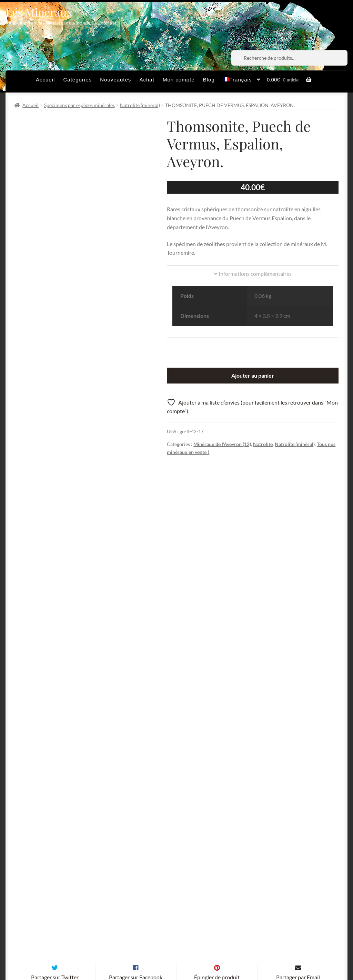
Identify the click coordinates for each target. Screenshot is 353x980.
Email (143, 874)
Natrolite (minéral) (140, 105)
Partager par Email (298, 794)
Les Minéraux (39, 12)
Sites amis (232, 937)
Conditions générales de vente (171, 937)
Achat (147, 80)
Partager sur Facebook (136, 794)
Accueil (45, 80)
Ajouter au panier (253, 375)
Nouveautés (115, 80)
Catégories (78, 80)
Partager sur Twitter (55, 794)
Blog (209, 80)
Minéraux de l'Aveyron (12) (222, 444)
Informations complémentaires (253, 274)
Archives (110, 937)
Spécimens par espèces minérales (79, 105)
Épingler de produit (217, 794)
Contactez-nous (119, 950)
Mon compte (179, 80)
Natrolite (263, 444)
